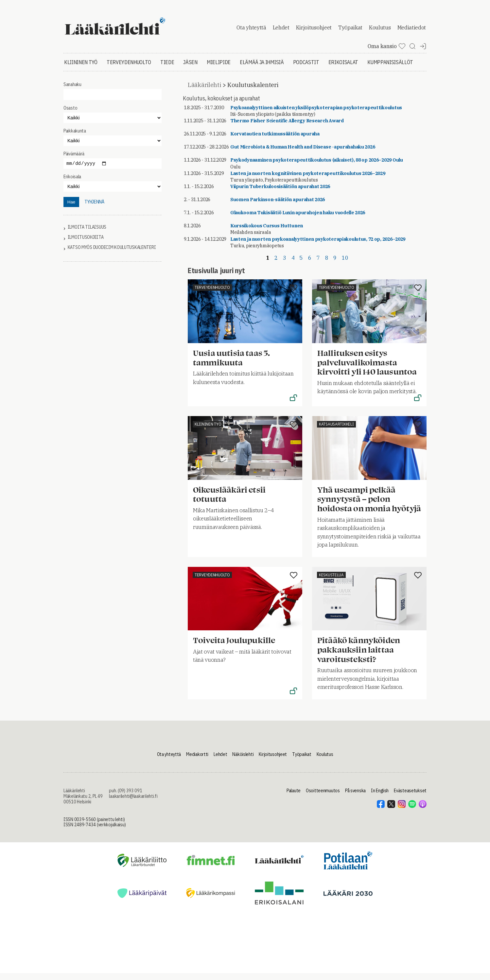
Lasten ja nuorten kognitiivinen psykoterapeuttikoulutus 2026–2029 (308, 180)
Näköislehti (243, 761)
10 (345, 264)
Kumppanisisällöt (390, 69)
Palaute (294, 797)
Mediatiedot (412, 31)
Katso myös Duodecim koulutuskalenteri (112, 254)
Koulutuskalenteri (253, 91)
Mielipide (219, 69)
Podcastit (306, 69)
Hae (71, 209)
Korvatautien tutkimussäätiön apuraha (275, 140)
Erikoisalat (343, 69)
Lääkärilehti (204, 91)
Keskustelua (331, 581)
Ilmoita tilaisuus (87, 234)
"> (113, 147)
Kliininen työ (81, 69)
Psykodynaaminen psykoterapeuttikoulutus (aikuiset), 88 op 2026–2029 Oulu (317, 167)
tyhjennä (94, 208)
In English (380, 797)
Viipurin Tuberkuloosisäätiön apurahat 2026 (280, 193)
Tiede (167, 69)
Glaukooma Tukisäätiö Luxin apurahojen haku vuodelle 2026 (298, 219)
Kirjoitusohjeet (314, 31)
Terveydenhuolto (129, 69)
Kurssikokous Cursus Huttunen (267, 233)
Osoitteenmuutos (323, 797)
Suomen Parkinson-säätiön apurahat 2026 (278, 206)
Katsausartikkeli (336, 431)
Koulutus (380, 31)
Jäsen (190, 69)
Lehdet (281, 31)
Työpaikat (350, 31)
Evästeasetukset (410, 797)
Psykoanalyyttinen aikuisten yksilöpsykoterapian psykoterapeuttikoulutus (316, 114)
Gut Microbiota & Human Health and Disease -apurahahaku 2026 (303, 154)
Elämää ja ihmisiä (262, 69)
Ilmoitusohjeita (86, 244)
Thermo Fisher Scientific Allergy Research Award (287, 127)
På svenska (355, 797)
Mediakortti (197, 761)
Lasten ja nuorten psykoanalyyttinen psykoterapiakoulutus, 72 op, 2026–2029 (318, 246)
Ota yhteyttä (251, 31)
